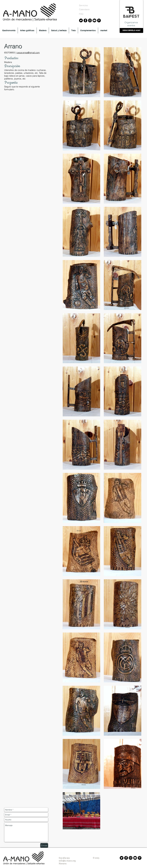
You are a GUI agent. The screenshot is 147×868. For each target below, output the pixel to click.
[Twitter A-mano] (81, 20)
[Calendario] (85, 10)
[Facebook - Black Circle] (126, 858)
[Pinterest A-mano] (99, 20)
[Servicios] (85, 6)
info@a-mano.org (67, 861)
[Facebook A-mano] (85, 20)
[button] (9, 30)
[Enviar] (44, 845)
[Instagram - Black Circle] (131, 858)
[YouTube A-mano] (94, 20)
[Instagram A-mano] (90, 20)
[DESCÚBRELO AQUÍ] (131, 30)
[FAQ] (84, 14)
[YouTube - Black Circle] (135, 858)
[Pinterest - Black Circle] (140, 858)
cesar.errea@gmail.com (28, 53)
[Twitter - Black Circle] (122, 858)
